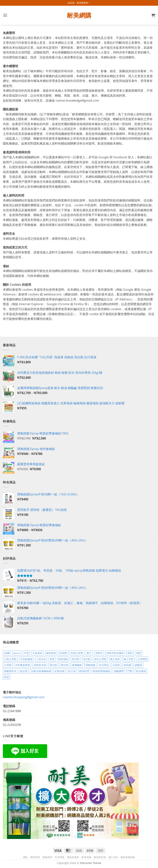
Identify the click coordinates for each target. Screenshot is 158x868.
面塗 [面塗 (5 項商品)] (6, 677)
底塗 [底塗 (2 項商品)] (52, 659)
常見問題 (60, 857)
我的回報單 (73, 857)
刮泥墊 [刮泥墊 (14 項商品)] (63, 653)
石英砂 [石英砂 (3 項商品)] (116, 665)
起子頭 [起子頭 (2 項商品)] (72, 671)
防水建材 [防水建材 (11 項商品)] (141, 671)
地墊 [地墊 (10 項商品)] (139, 653)
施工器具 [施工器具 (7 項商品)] (115, 659)
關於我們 (35, 857)
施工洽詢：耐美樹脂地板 (122, 857)
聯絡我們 (47, 857)
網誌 (26, 857)
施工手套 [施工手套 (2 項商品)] (129, 659)
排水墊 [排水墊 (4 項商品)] (76, 659)
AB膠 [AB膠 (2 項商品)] (7, 653)
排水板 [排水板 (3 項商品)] (87, 659)
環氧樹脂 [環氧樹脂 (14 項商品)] (90, 665)
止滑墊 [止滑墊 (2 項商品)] (8, 665)
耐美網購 (79, 15)
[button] (5, 15)
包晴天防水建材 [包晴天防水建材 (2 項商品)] (115, 653)
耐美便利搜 (100, 857)
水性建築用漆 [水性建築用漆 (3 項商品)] (23, 665)
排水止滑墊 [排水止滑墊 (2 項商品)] (100, 659)
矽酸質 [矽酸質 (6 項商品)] (138, 665)
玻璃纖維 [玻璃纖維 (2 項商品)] (77, 665)
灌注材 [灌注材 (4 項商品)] (64, 665)
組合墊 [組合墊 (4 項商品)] (24, 671)
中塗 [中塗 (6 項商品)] (26, 653)
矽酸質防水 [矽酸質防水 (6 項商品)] (10, 671)
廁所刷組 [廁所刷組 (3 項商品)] (63, 659)
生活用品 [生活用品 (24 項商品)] (104, 665)
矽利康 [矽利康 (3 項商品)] (127, 665)
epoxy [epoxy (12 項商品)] (17, 653)
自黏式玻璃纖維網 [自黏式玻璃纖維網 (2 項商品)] (41, 671)
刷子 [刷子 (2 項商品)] (89, 653)
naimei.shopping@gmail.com (24, 697)
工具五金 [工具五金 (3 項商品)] (41, 659)
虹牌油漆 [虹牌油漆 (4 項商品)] (60, 671)
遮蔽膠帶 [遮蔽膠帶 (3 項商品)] (119, 671)
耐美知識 (86, 857)
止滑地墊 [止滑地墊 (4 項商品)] (142, 659)
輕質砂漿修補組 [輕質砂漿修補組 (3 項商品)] (102, 671)
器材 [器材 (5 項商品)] (130, 653)
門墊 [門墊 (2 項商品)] (130, 671)
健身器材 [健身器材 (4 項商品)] (51, 653)
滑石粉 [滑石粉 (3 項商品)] (53, 665)
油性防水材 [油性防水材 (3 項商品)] (40, 665)
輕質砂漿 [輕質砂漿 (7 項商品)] (84, 671)
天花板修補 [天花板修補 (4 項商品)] (26, 659)
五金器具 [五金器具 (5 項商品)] (37, 653)
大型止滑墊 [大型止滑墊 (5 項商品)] (10, 659)
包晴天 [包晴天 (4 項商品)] (99, 653)
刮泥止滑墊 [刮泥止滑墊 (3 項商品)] (77, 653)
